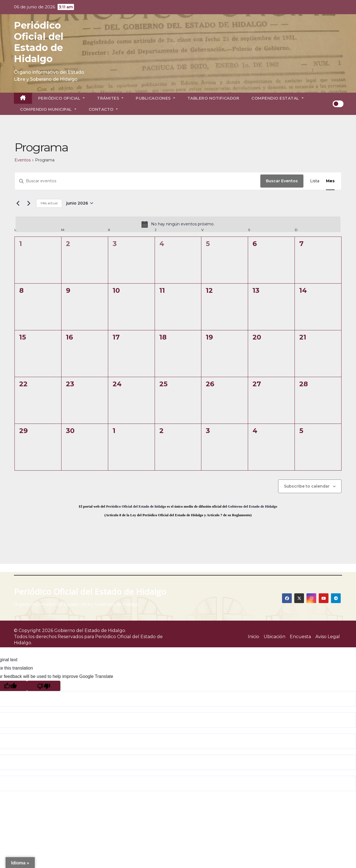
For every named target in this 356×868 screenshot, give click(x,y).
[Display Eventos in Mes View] (330, 181)
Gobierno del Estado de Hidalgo (253, 506)
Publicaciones (155, 98)
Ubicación (275, 637)
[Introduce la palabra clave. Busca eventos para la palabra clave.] (138, 181)
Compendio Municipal (48, 109)
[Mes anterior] (18, 203)
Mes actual (49, 203)
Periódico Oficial (62, 98)
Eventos (23, 160)
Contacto (103, 109)
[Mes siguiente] (29, 203)
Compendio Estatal (278, 98)
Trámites (110, 98)
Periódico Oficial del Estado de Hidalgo (39, 42)
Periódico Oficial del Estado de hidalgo (136, 506)
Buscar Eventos (282, 181)
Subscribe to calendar (307, 486)
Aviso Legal (328, 637)
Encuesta (300, 637)
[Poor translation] (44, 686)
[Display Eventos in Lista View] (315, 181)
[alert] (178, 224)
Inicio (254, 637)
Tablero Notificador (213, 98)
